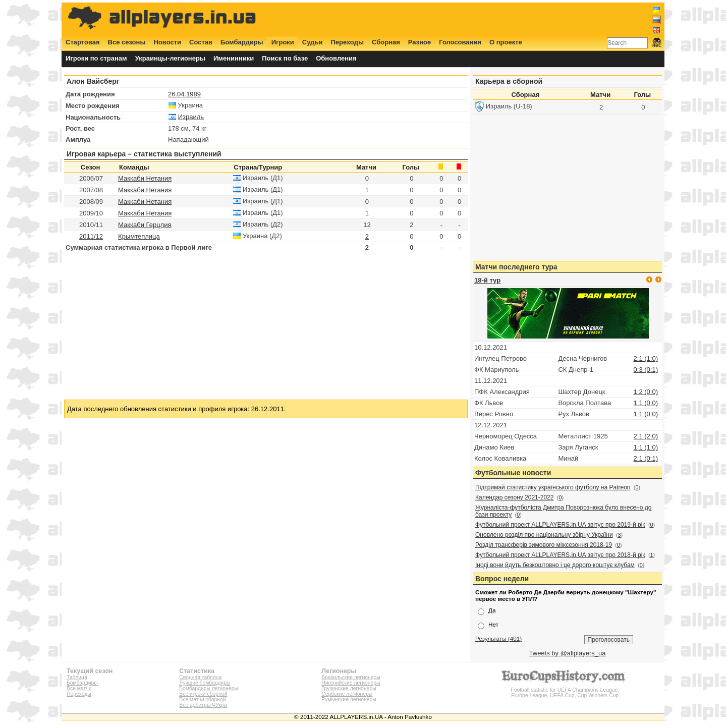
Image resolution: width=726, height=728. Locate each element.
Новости (167, 42)
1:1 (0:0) (646, 403)
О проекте (506, 42)
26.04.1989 (184, 94)
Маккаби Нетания (145, 178)
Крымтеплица (139, 236)
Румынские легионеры (349, 699)
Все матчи (79, 688)
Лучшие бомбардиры (205, 683)
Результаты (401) (498, 638)
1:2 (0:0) (646, 392)
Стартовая (83, 42)
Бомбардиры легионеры (209, 688)
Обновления (336, 58)
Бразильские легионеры (351, 677)
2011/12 (91, 236)
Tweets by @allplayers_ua (568, 653)
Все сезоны (127, 42)
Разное (420, 42)
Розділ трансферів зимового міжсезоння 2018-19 (544, 545)
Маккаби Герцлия (145, 225)
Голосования (460, 42)
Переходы (347, 42)
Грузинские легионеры (349, 688)
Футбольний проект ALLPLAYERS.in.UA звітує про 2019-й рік (560, 525)
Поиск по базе (285, 58)
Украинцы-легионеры (170, 58)
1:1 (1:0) (646, 447)
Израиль (191, 117)
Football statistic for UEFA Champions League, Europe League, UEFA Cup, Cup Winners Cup (565, 690)
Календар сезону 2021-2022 (514, 497)
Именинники (234, 58)
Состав (201, 42)
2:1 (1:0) (646, 358)
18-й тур (487, 280)
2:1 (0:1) (646, 458)
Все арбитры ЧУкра (203, 705)
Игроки (283, 42)
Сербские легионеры (347, 694)
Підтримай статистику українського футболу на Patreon (553, 487)
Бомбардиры (242, 42)
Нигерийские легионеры (351, 683)
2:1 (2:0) (646, 436)
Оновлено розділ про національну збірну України (544, 535)
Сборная (386, 42)
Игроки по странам (96, 58)
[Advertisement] (478, 19)
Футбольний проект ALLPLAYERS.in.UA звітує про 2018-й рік (560, 555)
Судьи (313, 42)
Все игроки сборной (203, 694)
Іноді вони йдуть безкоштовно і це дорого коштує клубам (555, 565)
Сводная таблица (200, 677)
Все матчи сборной (202, 699)
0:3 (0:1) (646, 370)
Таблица (77, 677)
